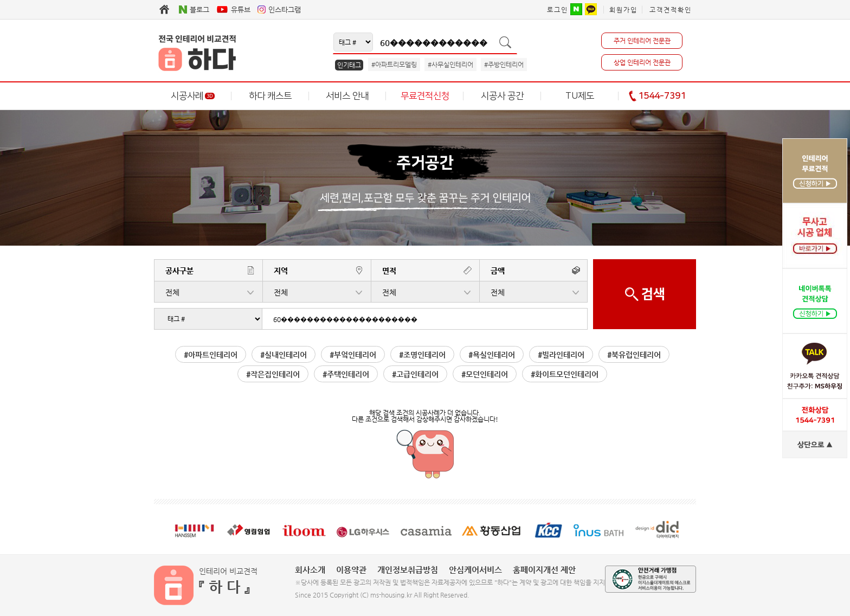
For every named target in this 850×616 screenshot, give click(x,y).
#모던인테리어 (485, 374)
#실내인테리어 (284, 355)
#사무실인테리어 (450, 65)
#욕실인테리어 (492, 355)
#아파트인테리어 (211, 355)
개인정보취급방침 (408, 570)
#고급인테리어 (415, 374)
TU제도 (580, 96)
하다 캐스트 (270, 96)
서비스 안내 (347, 96)
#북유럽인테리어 (634, 355)
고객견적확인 (671, 10)
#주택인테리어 (346, 374)
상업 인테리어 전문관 (642, 62)
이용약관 (351, 570)
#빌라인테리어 (561, 355)
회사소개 (310, 570)
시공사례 (193, 96)
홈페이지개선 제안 (544, 570)
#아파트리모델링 (394, 65)
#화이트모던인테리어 (565, 374)
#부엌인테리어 (353, 355)
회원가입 (623, 10)
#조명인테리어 (422, 355)
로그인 (558, 10)
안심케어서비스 (475, 570)
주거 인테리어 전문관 (642, 41)
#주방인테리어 (504, 65)
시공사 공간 (502, 96)
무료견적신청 (425, 96)
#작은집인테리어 (273, 374)
